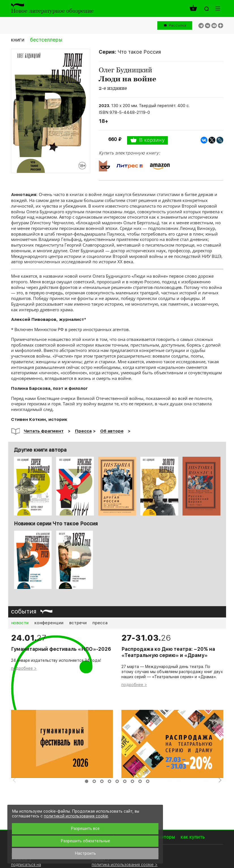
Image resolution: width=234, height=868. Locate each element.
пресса (100, 623)
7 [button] (132, 781)
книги (18, 40)
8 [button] (140, 781)
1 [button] (87, 781)
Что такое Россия (139, 52)
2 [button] (94, 781)
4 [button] (110, 781)
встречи (78, 623)
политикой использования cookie (76, 816)
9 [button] (148, 781)
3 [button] (102, 781)
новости (20, 623)
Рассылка (178, 25)
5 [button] (117, 781)
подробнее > (24, 668)
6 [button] (125, 781)
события (24, 611)
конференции (49, 623)
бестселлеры (46, 40)
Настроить (85, 853)
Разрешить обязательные (85, 841)
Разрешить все (85, 828)
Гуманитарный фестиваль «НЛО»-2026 (61, 649)
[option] (33, 560)
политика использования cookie (123, 864)
